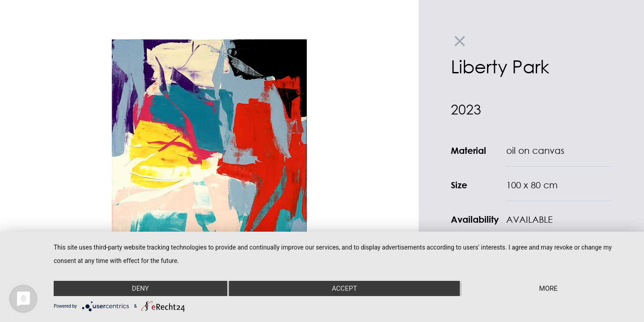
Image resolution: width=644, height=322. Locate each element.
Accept (344, 288)
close (460, 41)
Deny (140, 288)
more (549, 288)
